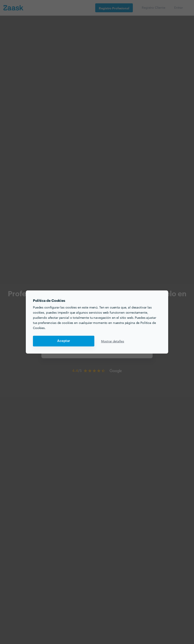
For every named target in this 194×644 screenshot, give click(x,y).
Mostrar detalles (113, 341)
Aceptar (64, 341)
